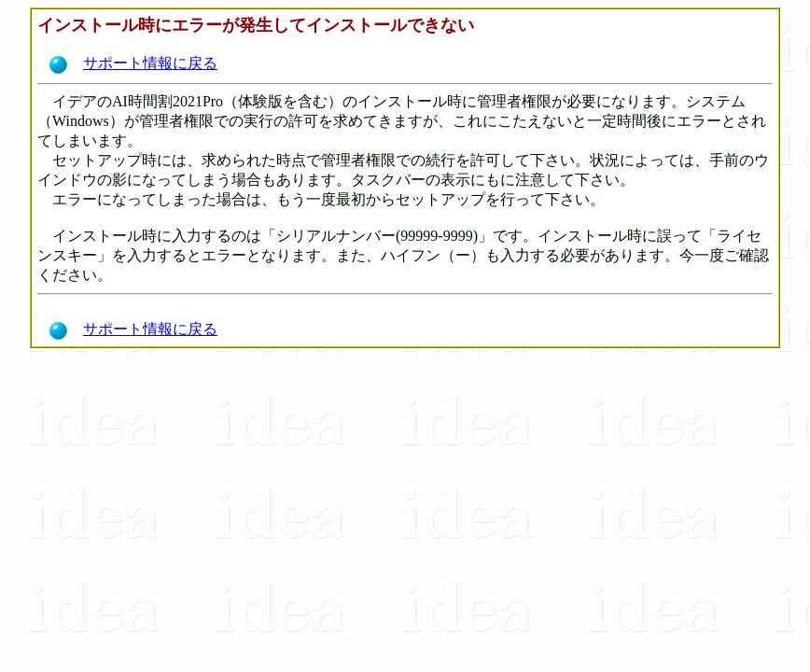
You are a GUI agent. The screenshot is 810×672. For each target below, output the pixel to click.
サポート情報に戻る (132, 63)
